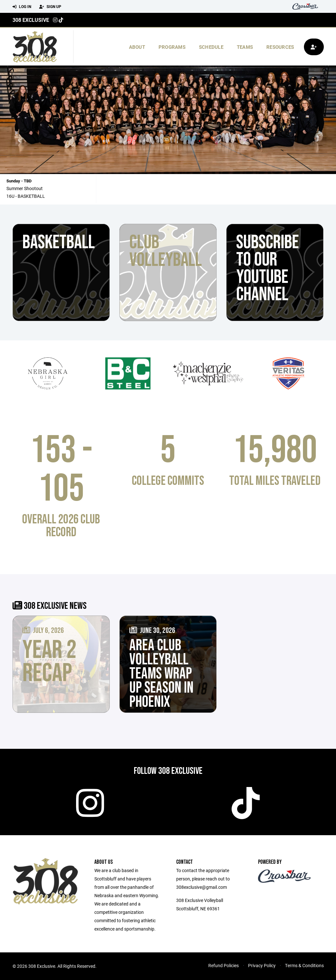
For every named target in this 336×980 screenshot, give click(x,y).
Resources (280, 47)
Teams (245, 47)
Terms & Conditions (304, 965)
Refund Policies (224, 965)
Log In (22, 7)
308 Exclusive (31, 20)
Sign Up (50, 7)
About (137, 47)
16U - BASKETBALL (26, 196)
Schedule (211, 47)
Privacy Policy (262, 965)
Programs (172, 47)
